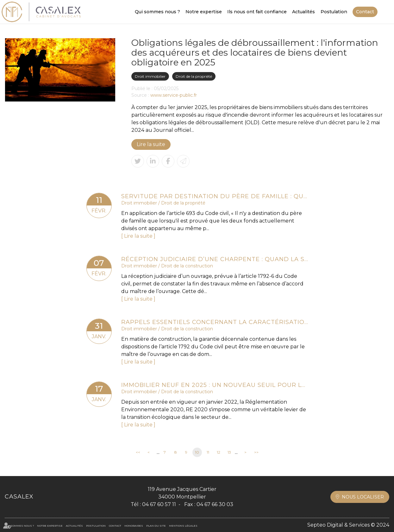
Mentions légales (183, 526)
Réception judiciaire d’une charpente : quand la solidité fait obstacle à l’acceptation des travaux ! (215, 259)
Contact (365, 12)
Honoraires (134, 526)
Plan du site (156, 526)
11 (208, 452)
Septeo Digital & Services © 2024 (348, 525)
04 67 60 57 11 (159, 504)
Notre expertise (204, 12)
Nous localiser (363, 497)
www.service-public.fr (174, 95)
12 (219, 452)
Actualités (303, 12)
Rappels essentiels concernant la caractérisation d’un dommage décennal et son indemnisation (215, 322)
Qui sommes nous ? (157, 12)
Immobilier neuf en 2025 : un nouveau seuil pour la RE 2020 (215, 385)
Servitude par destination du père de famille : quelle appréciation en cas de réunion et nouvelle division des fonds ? (215, 196)
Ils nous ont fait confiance (257, 12)
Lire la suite (151, 144)
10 (197, 452)
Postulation (334, 12)
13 (229, 452)
